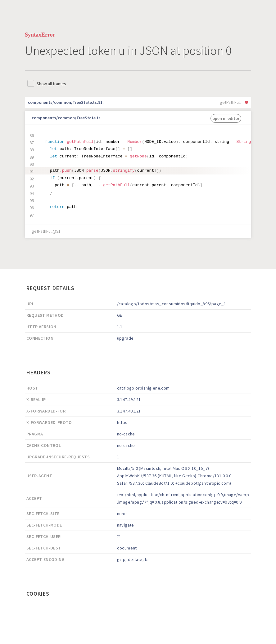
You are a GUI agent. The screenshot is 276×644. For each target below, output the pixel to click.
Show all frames (51, 84)
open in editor (226, 118)
